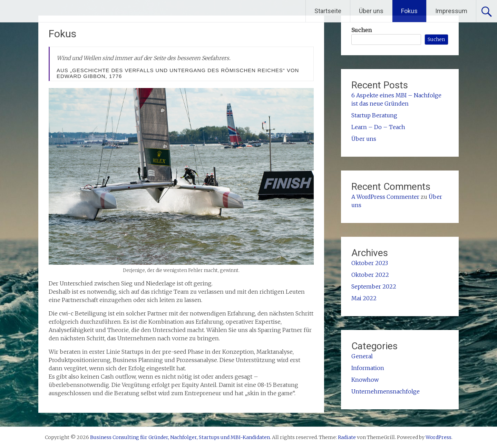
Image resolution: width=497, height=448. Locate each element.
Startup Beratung (374, 115)
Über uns (371, 11)
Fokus (409, 11)
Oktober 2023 (370, 263)
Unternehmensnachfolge (386, 391)
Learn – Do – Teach (378, 127)
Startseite (328, 11)
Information (368, 368)
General (362, 356)
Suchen (362, 30)
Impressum (451, 11)
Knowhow (365, 380)
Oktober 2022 (370, 275)
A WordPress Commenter (385, 197)
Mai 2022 (364, 298)
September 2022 (374, 286)
